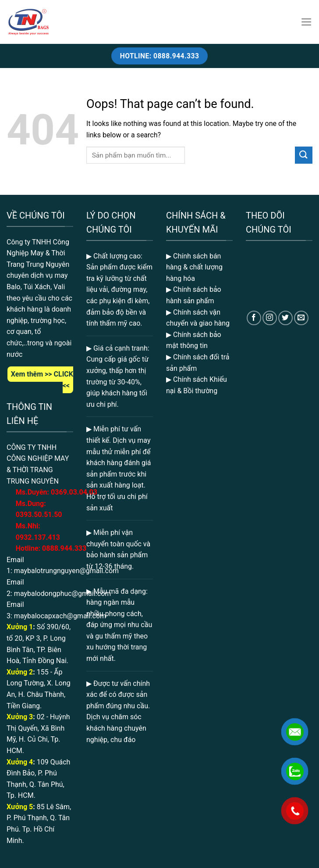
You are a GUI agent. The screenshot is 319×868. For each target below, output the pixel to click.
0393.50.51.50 (39, 515)
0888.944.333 (64, 548)
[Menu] (307, 22)
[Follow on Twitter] (285, 318)
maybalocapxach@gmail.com (60, 616)
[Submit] (304, 155)
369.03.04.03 (74, 492)
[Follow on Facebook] (254, 318)
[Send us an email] (301, 318)
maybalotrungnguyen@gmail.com (66, 571)
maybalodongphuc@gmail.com (62, 594)
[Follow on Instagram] (270, 318)
